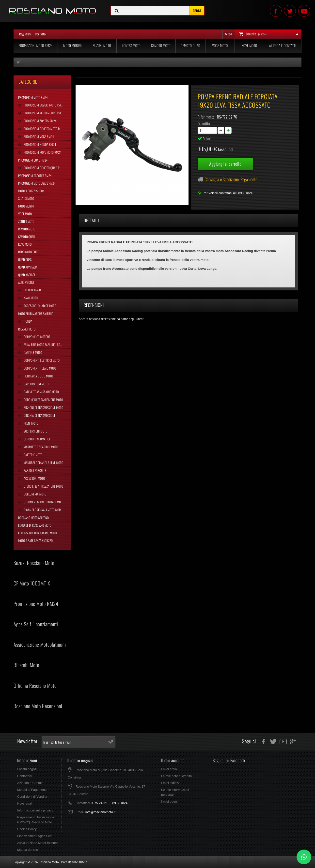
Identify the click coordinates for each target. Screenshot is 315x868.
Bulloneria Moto (35, 494)
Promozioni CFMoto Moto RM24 (44, 129)
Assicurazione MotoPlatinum (37, 843)
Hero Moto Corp (29, 252)
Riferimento (206, 117)
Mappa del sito (28, 850)
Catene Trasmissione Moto (41, 392)
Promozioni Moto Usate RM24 (37, 183)
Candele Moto (32, 352)
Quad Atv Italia (28, 267)
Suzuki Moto (102, 46)
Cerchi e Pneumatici (36, 439)
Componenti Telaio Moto (39, 368)
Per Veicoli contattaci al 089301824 (228, 193)
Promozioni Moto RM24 (36, 46)
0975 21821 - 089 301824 (109, 803)
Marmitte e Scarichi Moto (40, 447)
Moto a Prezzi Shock (31, 191)
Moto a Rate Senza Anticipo (35, 540)
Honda (28, 321)
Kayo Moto (30, 298)
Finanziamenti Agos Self (34, 836)
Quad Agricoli (27, 275)
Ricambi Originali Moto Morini (43, 510)
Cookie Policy (27, 829)
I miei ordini (169, 769)
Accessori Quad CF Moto (39, 306)
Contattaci (41, 34)
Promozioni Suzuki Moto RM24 (43, 105)
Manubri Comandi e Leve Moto (43, 463)
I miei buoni (169, 801)
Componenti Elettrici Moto (41, 360)
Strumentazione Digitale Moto (43, 502)
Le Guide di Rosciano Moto (35, 525)
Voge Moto (220, 46)
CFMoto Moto (161, 46)
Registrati (25, 34)
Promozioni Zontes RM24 (40, 121)
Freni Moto (31, 423)
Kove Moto (249, 46)
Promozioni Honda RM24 (39, 144)
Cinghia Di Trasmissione (39, 415)
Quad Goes (25, 259)
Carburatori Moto (36, 384)
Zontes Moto (131, 46)
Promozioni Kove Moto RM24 (42, 152)
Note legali (25, 803)
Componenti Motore (37, 337)
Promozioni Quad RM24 (33, 160)
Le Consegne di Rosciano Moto (37, 533)
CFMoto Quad (190, 46)
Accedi (229, 34)
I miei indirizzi (171, 783)
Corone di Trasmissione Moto (43, 400)
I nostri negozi (27, 769)
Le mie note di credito (176, 776)
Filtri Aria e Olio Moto (38, 376)
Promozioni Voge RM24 (38, 136)
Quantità (204, 124)
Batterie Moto (33, 455)
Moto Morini (72, 46)
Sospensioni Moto (35, 431)
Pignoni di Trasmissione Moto (43, 407)
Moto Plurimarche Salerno (36, 314)
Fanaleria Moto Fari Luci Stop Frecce (47, 344)
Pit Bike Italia (32, 290)
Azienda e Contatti (283, 46)
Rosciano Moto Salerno (33, 518)
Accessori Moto (34, 478)
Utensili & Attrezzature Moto (43, 486)
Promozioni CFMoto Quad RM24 (44, 168)
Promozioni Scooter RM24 (35, 176)
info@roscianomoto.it (100, 812)
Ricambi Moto (27, 329)
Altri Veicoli (26, 282)
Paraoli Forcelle (34, 470)
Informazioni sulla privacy (35, 810)
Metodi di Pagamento (32, 790)
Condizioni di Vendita (32, 797)
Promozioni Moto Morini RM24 (43, 113)
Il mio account (173, 761)
